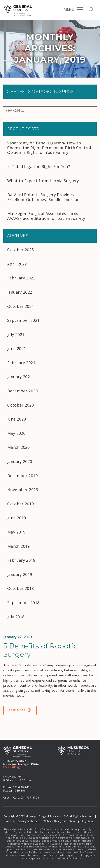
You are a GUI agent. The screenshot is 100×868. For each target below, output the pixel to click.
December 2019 (22, 476)
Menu (73, 9)
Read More (20, 710)
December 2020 (22, 391)
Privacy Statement (29, 821)
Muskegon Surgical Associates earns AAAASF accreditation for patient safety (46, 216)
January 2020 (20, 461)
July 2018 (16, 617)
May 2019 (16, 532)
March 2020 (18, 447)
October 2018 (21, 588)
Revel (91, 821)
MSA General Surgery (18, 11)
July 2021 (16, 334)
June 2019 (17, 518)
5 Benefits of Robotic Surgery (43, 92)
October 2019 (21, 504)
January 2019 (20, 574)
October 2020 (21, 405)
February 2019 (21, 560)
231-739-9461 (22, 787)
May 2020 (16, 433)
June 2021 (17, 348)
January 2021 (20, 377)
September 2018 (23, 603)
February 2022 (21, 278)
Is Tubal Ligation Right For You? (39, 166)
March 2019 (18, 546)
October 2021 (21, 306)
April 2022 (17, 264)
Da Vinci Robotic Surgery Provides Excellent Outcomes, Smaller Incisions (45, 197)
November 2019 (23, 490)
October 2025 (21, 250)
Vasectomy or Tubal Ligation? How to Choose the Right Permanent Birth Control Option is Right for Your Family (49, 148)
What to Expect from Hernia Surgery (43, 181)
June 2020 (17, 419)
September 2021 (23, 320)
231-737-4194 (30, 798)
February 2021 (21, 363)
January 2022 (20, 292)
